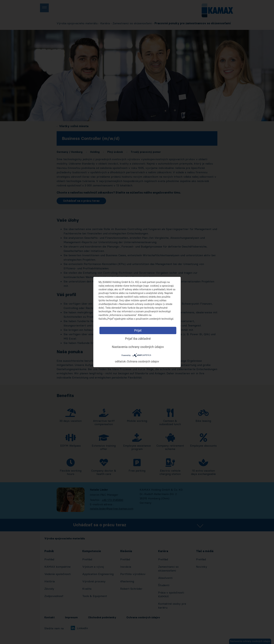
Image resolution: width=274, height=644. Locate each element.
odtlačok (120, 361)
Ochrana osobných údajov (143, 361)
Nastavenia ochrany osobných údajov (138, 347)
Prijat (138, 330)
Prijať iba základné (138, 339)
